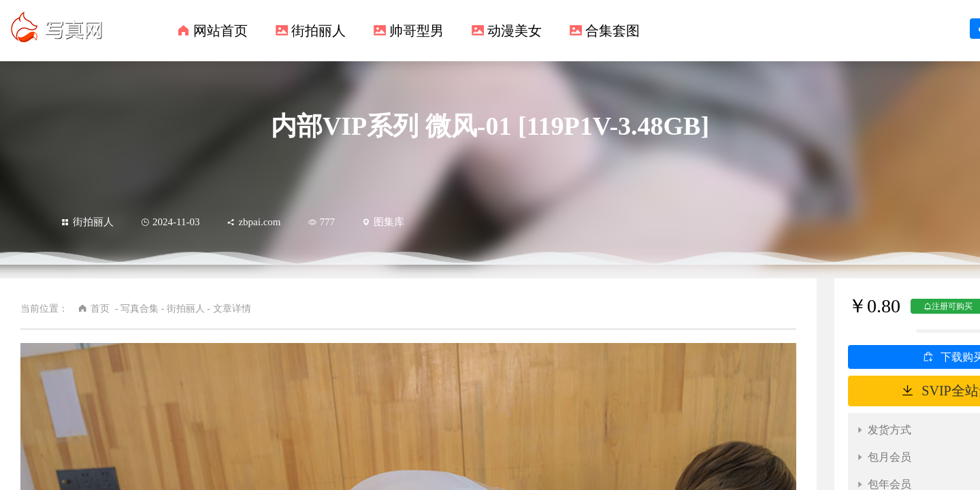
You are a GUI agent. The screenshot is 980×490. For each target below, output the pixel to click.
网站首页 (220, 31)
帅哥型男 (416, 31)
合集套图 (612, 31)
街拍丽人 (318, 31)
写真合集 (140, 309)
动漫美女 (514, 31)
